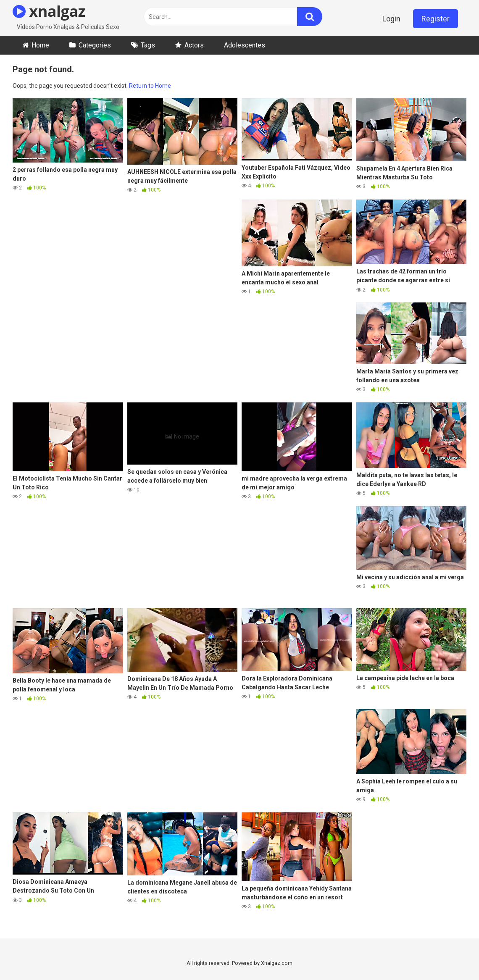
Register (436, 19)
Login (391, 19)
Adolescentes (245, 45)
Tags (148, 45)
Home (40, 45)
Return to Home (150, 86)
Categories (95, 45)
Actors (194, 45)
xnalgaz (49, 11)
